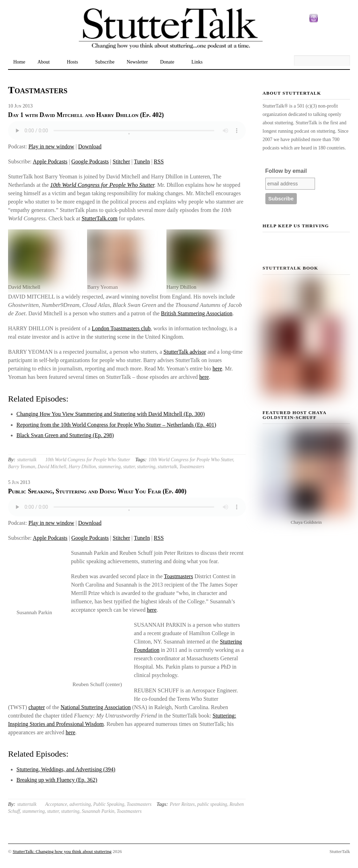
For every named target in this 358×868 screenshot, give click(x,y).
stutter (129, 467)
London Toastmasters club (121, 328)
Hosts (72, 62)
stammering (109, 467)
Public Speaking (109, 804)
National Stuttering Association (96, 707)
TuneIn (142, 161)
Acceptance (56, 804)
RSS (159, 161)
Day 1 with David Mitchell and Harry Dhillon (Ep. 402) (86, 115)
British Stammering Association (196, 313)
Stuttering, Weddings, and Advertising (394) (66, 769)
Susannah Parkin (98, 811)
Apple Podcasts (50, 161)
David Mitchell (52, 467)
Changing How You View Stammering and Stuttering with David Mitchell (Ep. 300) (111, 414)
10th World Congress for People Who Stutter (102, 185)
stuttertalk (27, 460)
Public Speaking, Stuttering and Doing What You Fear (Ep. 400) (97, 491)
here (217, 369)
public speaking (212, 804)
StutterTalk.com (99, 218)
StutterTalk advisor (185, 352)
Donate (167, 62)
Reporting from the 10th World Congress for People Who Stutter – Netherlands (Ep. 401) (116, 425)
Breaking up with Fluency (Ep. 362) (57, 780)
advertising (80, 804)
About (44, 62)
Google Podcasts (90, 161)
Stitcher (121, 161)
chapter (37, 707)
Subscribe (105, 62)
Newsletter (137, 62)
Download (90, 146)
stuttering (146, 467)
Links (197, 62)
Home (19, 62)
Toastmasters (192, 467)
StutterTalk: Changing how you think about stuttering (62, 851)
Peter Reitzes (182, 804)
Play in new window (51, 146)
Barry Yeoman (22, 467)
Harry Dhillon (82, 467)
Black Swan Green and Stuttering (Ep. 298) (65, 435)
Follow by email (286, 171)
